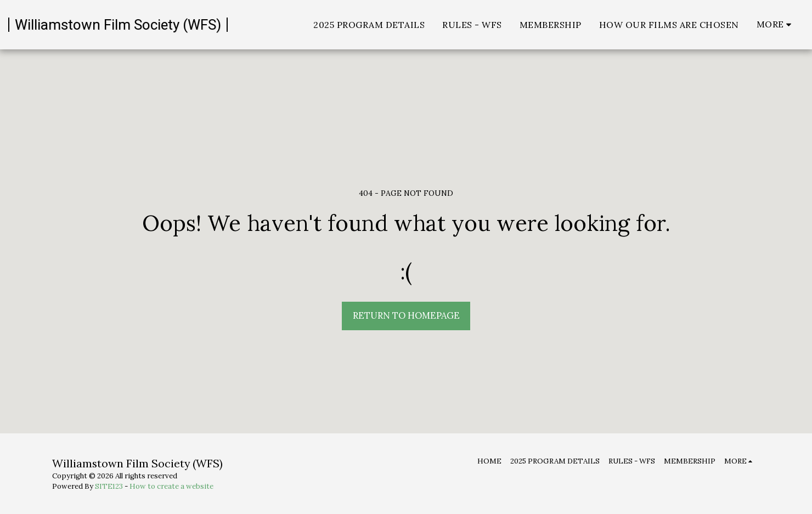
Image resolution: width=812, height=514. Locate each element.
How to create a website (171, 486)
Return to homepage (406, 315)
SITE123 (109, 486)
